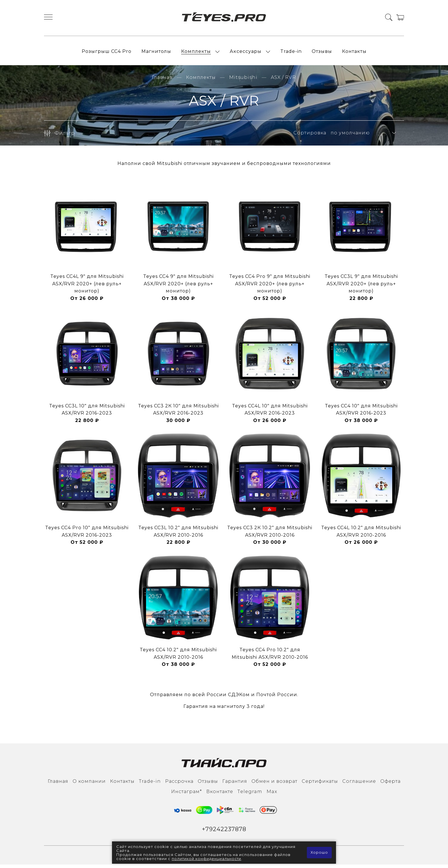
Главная (162, 80)
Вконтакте (220, 795)
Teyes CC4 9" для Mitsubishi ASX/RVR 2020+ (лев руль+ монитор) (178, 287)
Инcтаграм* (187, 795)
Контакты (354, 53)
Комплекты (196, 53)
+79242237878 (224, 833)
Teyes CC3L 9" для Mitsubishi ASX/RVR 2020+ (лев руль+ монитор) (361, 287)
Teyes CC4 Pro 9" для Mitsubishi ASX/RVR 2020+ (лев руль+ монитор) (270, 287)
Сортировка (310, 136)
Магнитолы (156, 53)
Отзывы (322, 53)
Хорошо (319, 853)
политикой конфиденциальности (207, 859)
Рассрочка (179, 784)
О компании (89, 784)
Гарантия (235, 784)
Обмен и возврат (274, 784)
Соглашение (359, 784)
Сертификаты (320, 784)
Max (272, 795)
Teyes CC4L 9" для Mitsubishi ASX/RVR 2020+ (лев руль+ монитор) (87, 287)
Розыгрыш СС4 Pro (107, 53)
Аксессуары (246, 53)
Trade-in (291, 53)
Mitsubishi (243, 80)
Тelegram (250, 795)
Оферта (390, 784)
